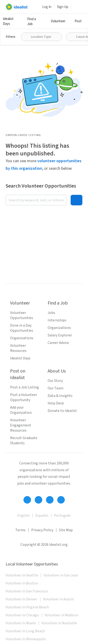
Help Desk (56, 403)
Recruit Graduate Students (24, 441)
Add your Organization (21, 410)
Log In (47, 7)
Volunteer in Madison (61, 615)
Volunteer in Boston (22, 583)
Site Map (66, 530)
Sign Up (63, 7)
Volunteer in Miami (21, 623)
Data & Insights (60, 396)
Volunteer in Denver (21, 599)
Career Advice (58, 343)
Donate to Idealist (62, 411)
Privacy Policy (42, 530)
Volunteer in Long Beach (25, 631)
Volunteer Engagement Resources (21, 425)
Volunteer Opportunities (22, 315)
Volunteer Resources (18, 348)
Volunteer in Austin (58, 599)
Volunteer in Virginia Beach (27, 607)
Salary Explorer (60, 335)
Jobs (51, 313)
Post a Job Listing (25, 387)
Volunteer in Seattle (22, 575)
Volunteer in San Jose (61, 575)
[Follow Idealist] (27, 500)
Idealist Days (8, 21)
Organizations (22, 338)
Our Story (55, 381)
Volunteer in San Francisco (27, 591)
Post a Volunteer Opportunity (24, 397)
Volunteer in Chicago (22, 615)
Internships (57, 320)
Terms (20, 530)
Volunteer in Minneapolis (26, 639)
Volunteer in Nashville (59, 623)
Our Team (55, 388)
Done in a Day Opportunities (22, 328)
